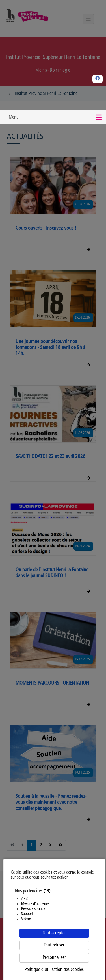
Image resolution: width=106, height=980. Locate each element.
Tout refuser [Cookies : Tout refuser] (54, 945)
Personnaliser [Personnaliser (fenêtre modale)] (54, 958)
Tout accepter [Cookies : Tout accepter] (54, 933)
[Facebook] (98, 79)
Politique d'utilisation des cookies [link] (54, 970)
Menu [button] (14, 117)
